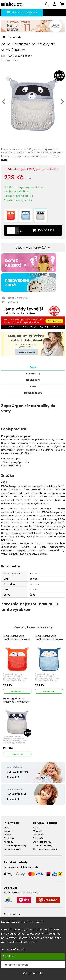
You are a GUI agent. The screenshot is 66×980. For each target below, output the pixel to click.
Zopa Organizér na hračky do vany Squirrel (16, 638)
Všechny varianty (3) (33, 248)
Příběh (7, 835)
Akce (7, 828)
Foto (33, 386)
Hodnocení (33, 380)
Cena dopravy (33, 393)
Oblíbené (38, 835)
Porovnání (39, 838)
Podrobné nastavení (16, 965)
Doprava (9, 831)
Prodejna (9, 838)
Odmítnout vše (33, 973)
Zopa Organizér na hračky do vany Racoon (17, 700)
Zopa (16, 60)
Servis (36, 828)
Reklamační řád (12, 849)
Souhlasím (10, 956)
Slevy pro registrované (45, 849)
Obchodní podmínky (15, 845)
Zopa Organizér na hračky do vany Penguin (49, 638)
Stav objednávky (42, 842)
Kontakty (8, 842)
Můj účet (38, 831)
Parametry (33, 374)
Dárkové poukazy (43, 845)
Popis (33, 367)
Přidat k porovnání (16, 298)
